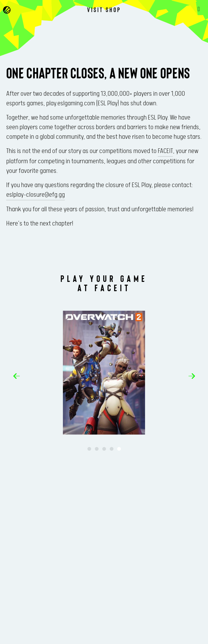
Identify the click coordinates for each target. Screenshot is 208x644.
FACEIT (165, 151)
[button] (17, 376)
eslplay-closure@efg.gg (35, 195)
